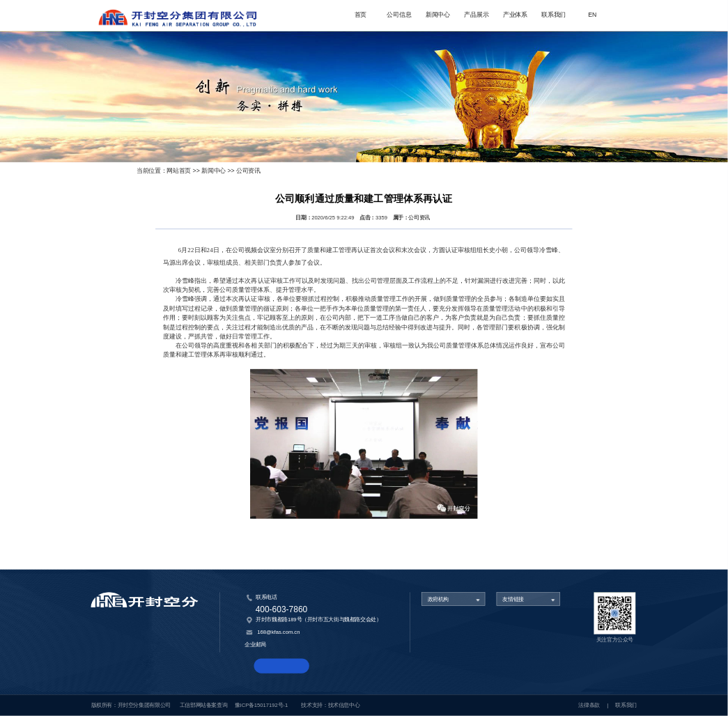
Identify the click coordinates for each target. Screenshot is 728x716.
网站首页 (179, 170)
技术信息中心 (344, 705)
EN (592, 15)
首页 (361, 15)
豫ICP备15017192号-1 (261, 705)
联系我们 (553, 15)
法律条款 (589, 705)
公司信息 (399, 15)
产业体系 (515, 15)
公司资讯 (248, 170)
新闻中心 (438, 15)
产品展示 (476, 15)
